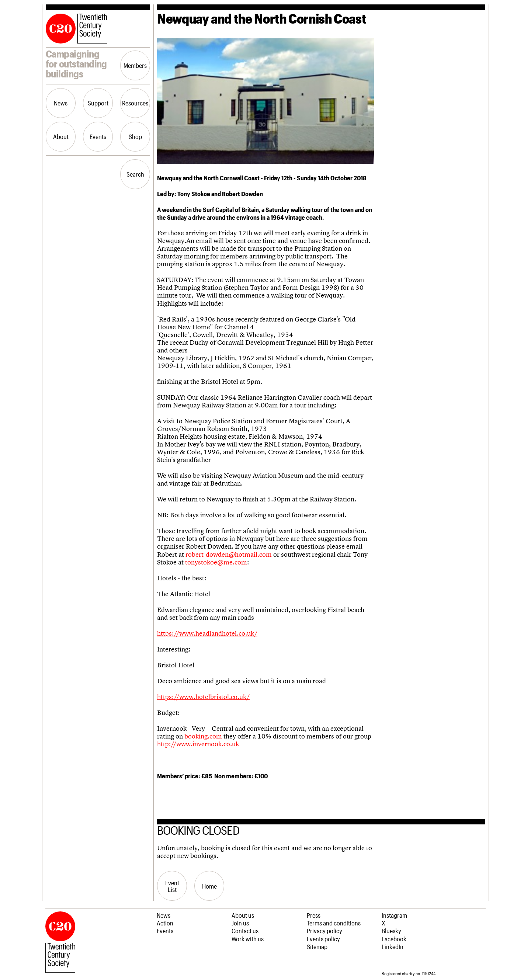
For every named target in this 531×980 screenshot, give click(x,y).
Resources (135, 103)
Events (98, 136)
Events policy (323, 939)
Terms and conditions (334, 923)
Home (209, 886)
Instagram (394, 915)
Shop (135, 136)
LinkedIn (393, 946)
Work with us (248, 939)
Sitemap (317, 946)
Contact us (245, 931)
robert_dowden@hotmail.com (229, 555)
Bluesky (391, 931)
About (61, 136)
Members (135, 65)
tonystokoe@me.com (216, 562)
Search (135, 174)
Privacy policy (324, 931)
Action (165, 923)
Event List (172, 886)
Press (314, 915)
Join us (240, 923)
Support (98, 103)
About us (243, 915)
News (61, 103)
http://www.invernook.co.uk (198, 744)
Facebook (394, 939)
